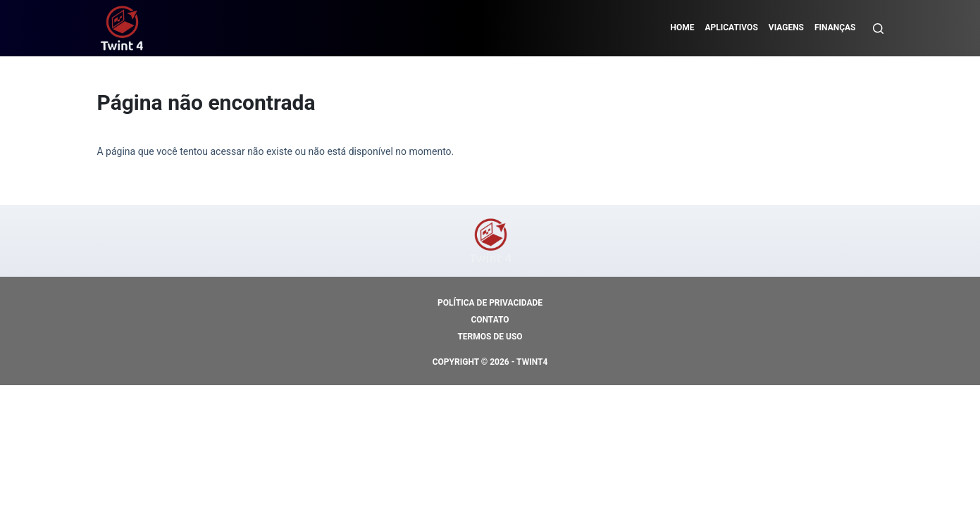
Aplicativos (731, 27)
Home (682, 27)
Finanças (835, 27)
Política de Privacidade (490, 303)
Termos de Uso (490, 337)
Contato (490, 320)
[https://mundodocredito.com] (122, 28)
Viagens (786, 27)
